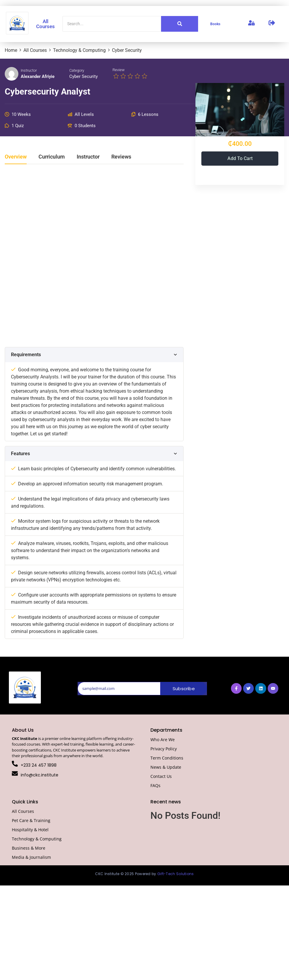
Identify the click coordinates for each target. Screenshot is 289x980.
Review (119, 70)
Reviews (121, 157)
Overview (16, 157)
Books (215, 24)
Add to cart (240, 158)
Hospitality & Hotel (30, 830)
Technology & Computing (37, 839)
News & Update (166, 767)
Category (77, 70)
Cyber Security (84, 76)
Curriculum (52, 157)
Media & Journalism (31, 857)
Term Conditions (167, 758)
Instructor (29, 70)
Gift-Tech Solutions (176, 874)
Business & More (29, 848)
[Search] (112, 24)
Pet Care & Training (31, 820)
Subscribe (184, 689)
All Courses (45, 24)
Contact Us (161, 776)
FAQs (155, 785)
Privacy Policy (164, 749)
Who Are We (163, 740)
